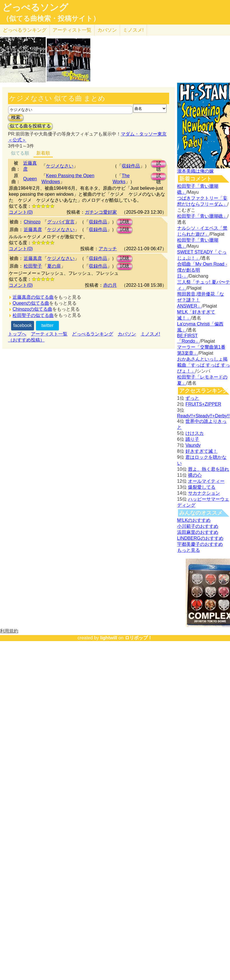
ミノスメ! (133, 30)
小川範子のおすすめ (198, 526)
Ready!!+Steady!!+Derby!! (203, 416)
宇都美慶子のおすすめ (200, 544)
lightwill (109, 638)
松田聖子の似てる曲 (33, 315)
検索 (16, 117)
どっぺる (25, 30)
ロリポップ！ (139, 638)
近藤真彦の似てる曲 (33, 297)
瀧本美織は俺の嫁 (195, 171)
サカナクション (204, 493)
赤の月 (110, 285)
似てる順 (20, 153)
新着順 (43, 153)
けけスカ (195, 433)
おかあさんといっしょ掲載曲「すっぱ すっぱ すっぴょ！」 (204, 365)
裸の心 (195, 475)
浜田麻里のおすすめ (198, 532)
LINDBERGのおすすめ (200, 538)
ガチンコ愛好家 (101, 212)
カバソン (107, 30)
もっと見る (189, 550)
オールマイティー (206, 481)
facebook (23, 325)
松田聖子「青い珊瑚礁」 (202, 216)
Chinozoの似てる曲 (32, 309)
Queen (30, 179)
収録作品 (131, 166)
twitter (48, 325)
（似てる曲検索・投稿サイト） (51, 19)
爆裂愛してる (202, 487)
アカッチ (108, 249)
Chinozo (32, 222)
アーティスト (72, 30)
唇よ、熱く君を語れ (209, 469)
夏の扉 (54, 266)
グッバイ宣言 (61, 222)
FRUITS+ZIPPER (203, 404)
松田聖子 (33, 266)
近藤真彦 (33, 230)
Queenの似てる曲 (31, 303)
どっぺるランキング (93, 334)
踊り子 (192, 439)
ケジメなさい (60, 166)
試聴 (159, 164)
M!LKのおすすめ (194, 520)
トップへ (17, 334)
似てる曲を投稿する (30, 126)
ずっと (192, 398)
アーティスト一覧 (49, 334)
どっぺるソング (35, 7)
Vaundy (193, 445)
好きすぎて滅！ (201, 451)
